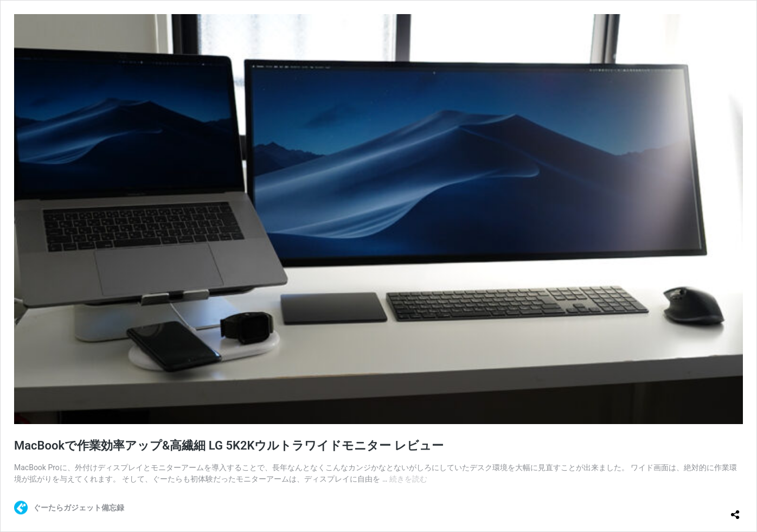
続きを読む (408, 479)
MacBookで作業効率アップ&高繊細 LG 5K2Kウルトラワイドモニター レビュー (229, 446)
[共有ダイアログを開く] (735, 510)
